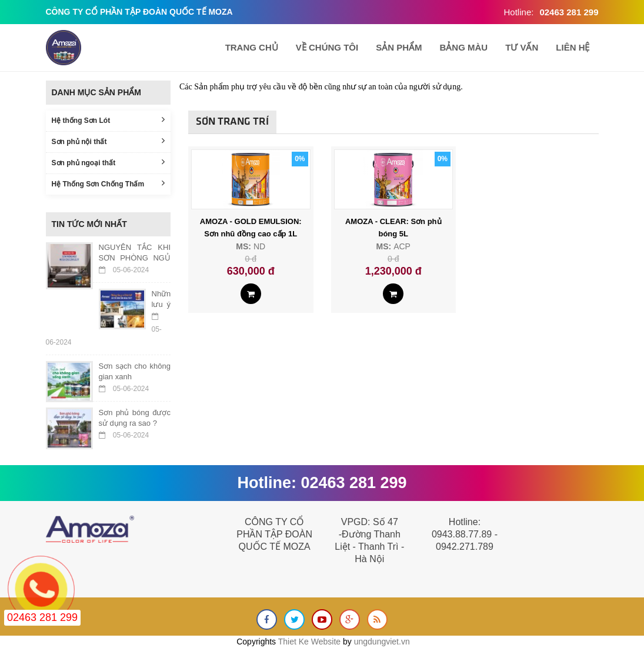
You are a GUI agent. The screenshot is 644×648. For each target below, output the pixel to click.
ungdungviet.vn (382, 642)
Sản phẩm (399, 47)
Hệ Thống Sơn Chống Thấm (109, 183)
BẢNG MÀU (463, 47)
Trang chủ (252, 47)
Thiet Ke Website (309, 642)
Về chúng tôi (327, 47)
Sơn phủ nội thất (109, 141)
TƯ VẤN (522, 47)
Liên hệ (573, 47)
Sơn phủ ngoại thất (109, 162)
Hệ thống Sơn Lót (109, 120)
